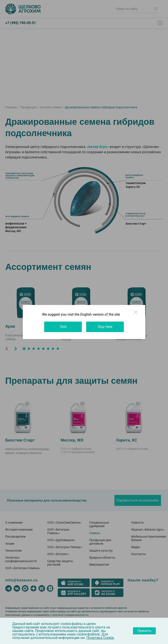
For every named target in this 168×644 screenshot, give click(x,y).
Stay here (105, 327)
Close (136, 314)
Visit (63, 327)
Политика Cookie (100, 638)
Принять (144, 631)
